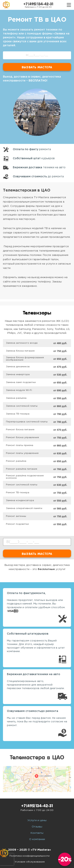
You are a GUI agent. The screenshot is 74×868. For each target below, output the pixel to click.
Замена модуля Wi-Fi (19, 390)
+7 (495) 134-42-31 (38, 4)
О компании (37, 839)
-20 (65, 859)
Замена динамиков (18, 367)
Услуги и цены (37, 820)
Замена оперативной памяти (24, 508)
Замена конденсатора (20, 500)
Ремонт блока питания (20, 430)
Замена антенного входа (22, 343)
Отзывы (37, 827)
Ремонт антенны (16, 516)
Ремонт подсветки (17, 524)
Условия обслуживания (30, 862)
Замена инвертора (18, 374)
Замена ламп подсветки (21, 382)
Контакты (37, 833)
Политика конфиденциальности (30, 856)
